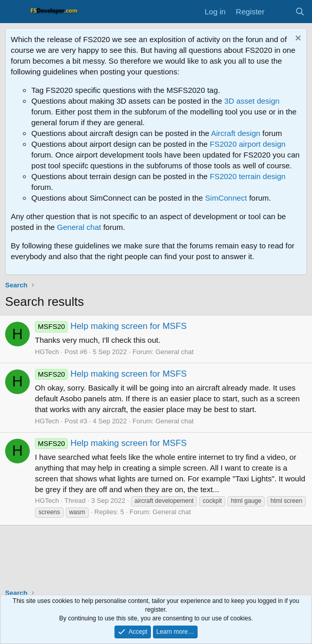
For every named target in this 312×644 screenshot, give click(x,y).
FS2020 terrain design (248, 176)
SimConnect (226, 198)
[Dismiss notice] (297, 39)
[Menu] (14, 12)
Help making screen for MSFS (111, 326)
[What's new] (279, 12)
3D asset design (252, 101)
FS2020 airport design (248, 144)
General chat (79, 227)
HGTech (47, 352)
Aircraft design (236, 133)
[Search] (300, 12)
